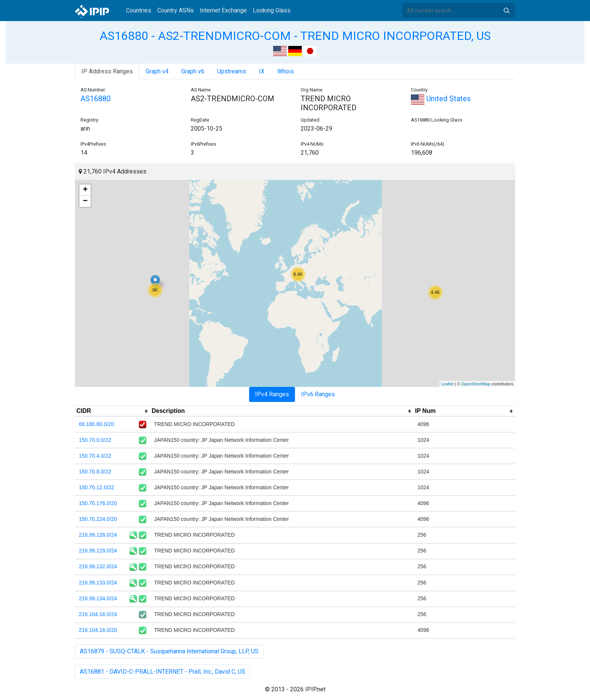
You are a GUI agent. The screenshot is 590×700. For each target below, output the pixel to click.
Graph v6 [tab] (193, 71)
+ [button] (85, 190)
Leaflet (448, 384)
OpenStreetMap (476, 384)
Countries (139, 10)
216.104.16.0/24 (98, 614)
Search (506, 11)
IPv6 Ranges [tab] (318, 394)
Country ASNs (176, 10)
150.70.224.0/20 (98, 519)
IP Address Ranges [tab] (107, 71)
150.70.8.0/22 (95, 472)
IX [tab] (262, 71)
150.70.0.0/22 (95, 440)
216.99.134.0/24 (98, 598)
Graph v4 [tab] (157, 71)
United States (441, 99)
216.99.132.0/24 (98, 566)
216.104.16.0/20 (98, 630)
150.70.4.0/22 (95, 456)
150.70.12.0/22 (97, 487)
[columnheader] (113, 411)
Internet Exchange (223, 10)
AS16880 (96, 99)
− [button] (85, 201)
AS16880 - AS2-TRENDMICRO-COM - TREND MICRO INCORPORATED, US (295, 36)
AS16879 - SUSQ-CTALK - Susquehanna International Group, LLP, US (169, 651)
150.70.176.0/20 (98, 503)
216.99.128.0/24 (98, 535)
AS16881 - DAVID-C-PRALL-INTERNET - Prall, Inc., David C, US (163, 672)
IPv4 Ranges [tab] (272, 394)
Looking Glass (272, 10)
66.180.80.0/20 (97, 424)
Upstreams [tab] (232, 71)
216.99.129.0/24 (98, 551)
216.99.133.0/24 (98, 583)
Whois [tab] (286, 71)
